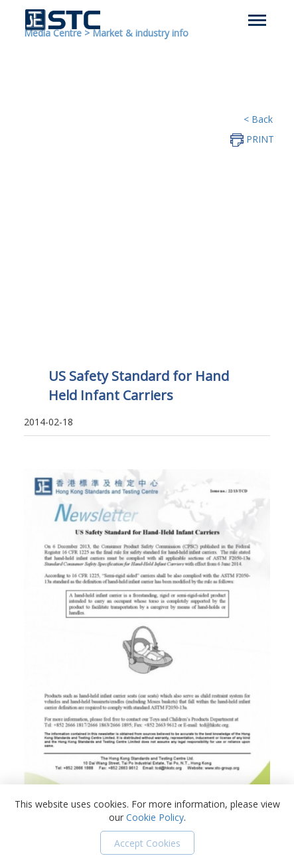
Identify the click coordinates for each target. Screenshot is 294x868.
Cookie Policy (155, 817)
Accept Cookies (147, 843)
